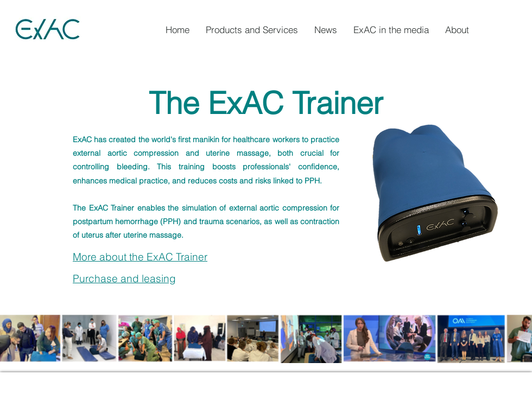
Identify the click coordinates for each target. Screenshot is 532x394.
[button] (457, 30)
